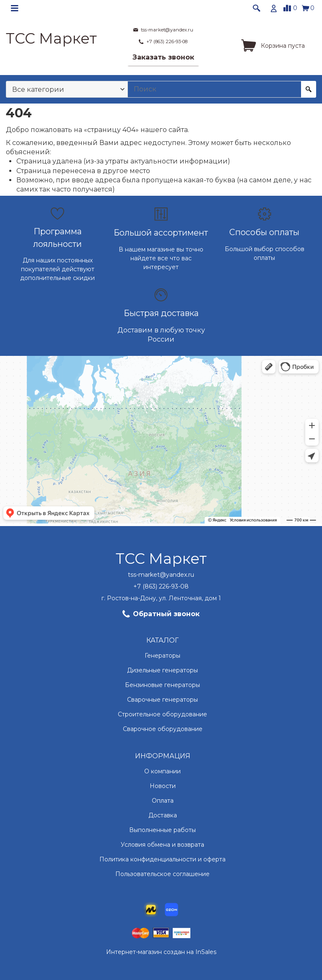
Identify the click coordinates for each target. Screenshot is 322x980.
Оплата (163, 801)
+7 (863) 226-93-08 (161, 586)
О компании (162, 771)
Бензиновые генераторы (162, 685)
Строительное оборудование (162, 714)
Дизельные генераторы (162, 670)
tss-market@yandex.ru (161, 575)
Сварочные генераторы (162, 700)
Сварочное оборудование (163, 729)
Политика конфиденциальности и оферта (162, 859)
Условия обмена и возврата (162, 845)
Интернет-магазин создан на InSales (161, 952)
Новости (163, 786)
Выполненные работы (162, 830)
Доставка (163, 815)
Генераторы (162, 656)
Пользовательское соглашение (162, 874)
